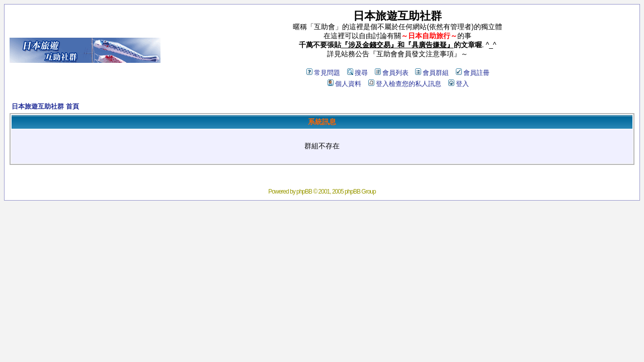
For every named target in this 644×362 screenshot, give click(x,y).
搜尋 (357, 73)
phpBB (304, 192)
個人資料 (344, 84)
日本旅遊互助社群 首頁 (45, 106)
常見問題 (323, 73)
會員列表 (392, 73)
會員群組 (432, 73)
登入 (459, 84)
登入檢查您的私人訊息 (405, 84)
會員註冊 (473, 73)
